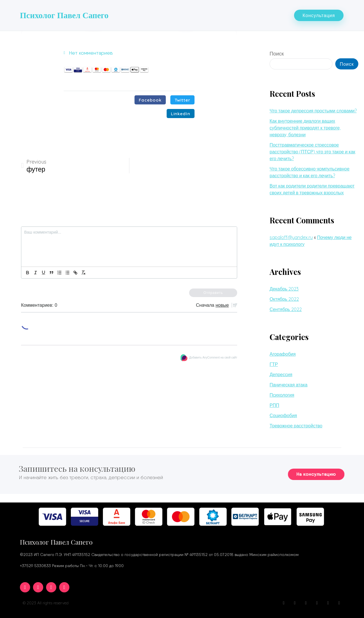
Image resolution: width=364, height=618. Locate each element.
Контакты (252, 15)
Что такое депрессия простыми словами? (313, 110)
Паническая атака (288, 384)
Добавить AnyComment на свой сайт (211, 356)
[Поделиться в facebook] (150, 99)
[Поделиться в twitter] (182, 99)
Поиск (277, 52)
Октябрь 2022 (284, 298)
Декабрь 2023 (284, 288)
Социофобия (283, 414)
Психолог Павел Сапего (64, 15)
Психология (282, 394)
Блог (229, 15)
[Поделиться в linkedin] (181, 112)
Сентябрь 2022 (286, 308)
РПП (274, 404)
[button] (319, 15)
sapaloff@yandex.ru (291, 236)
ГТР (274, 363)
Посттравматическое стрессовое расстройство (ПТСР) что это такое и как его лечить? (312, 151)
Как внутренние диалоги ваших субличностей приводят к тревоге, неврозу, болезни (305, 127)
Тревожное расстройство (296, 425)
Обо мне (152, 15)
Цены (276, 15)
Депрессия (281, 373)
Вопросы (206, 15)
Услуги (179, 15)
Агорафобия (283, 353)
